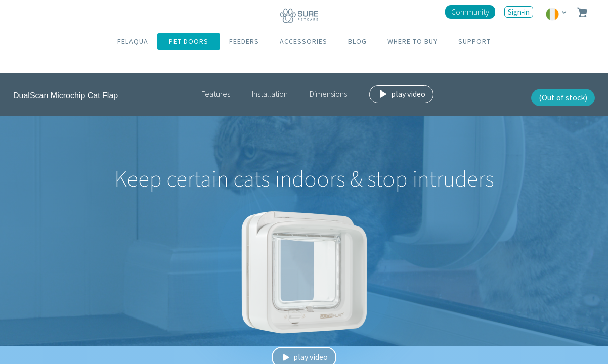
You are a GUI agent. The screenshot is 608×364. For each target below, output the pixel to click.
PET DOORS (189, 41)
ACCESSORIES (303, 41)
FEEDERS (244, 41)
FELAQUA (133, 41)
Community (470, 12)
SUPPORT (474, 41)
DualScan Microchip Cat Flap (66, 95)
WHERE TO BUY (412, 41)
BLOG (357, 41)
